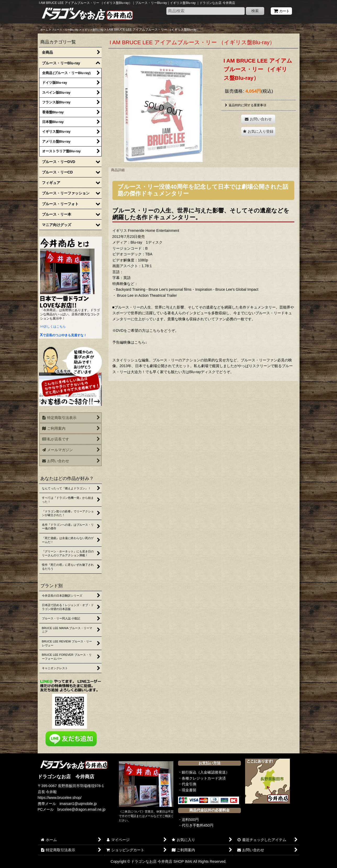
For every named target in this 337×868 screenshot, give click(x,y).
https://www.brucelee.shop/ (60, 798)
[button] (258, 131)
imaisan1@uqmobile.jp (78, 804)
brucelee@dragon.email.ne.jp (81, 809)
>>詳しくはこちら (53, 327)
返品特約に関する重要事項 (246, 105)
